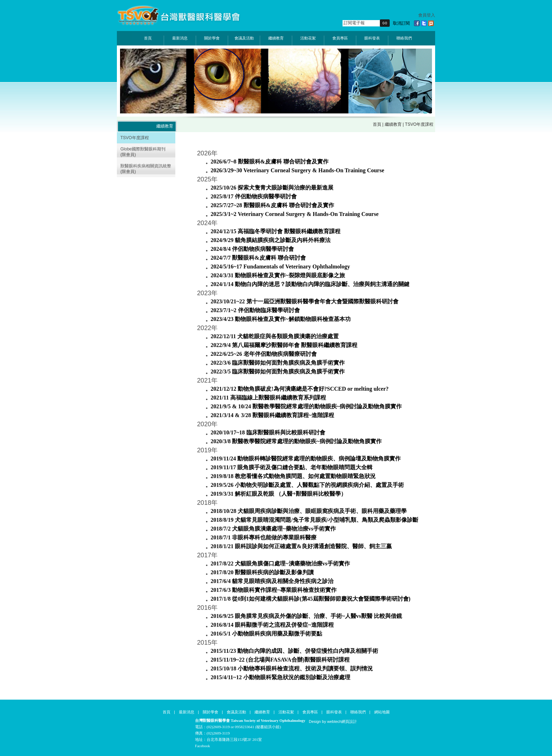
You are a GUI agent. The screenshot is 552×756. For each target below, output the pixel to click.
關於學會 (212, 38)
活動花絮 (308, 38)
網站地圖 (382, 712)
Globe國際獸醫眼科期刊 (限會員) (143, 152)
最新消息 (180, 38)
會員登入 (427, 15)
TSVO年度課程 (135, 138)
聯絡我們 (404, 38)
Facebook (203, 746)
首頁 (148, 38)
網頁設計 (349, 721)
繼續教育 (276, 38)
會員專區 (340, 38)
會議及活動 (244, 38)
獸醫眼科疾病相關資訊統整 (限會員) (146, 169)
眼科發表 (372, 38)
